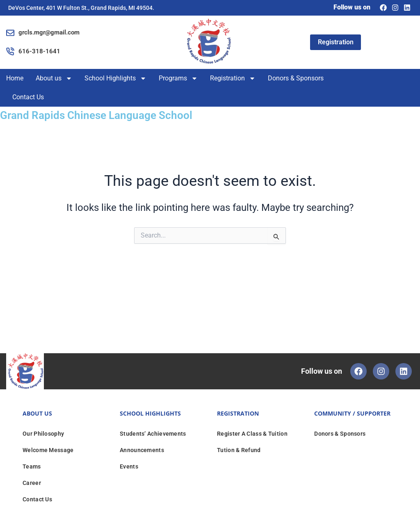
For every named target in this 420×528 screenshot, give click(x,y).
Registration (233, 78)
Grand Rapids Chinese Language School (110, 115)
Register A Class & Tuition (252, 434)
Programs (178, 78)
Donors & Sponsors (296, 78)
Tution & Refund (239, 450)
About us (54, 78)
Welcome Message (48, 450)
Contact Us (28, 97)
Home (15, 78)
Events (129, 466)
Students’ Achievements (153, 434)
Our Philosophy (43, 434)
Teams (32, 466)
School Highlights (115, 78)
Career (32, 483)
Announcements (142, 450)
